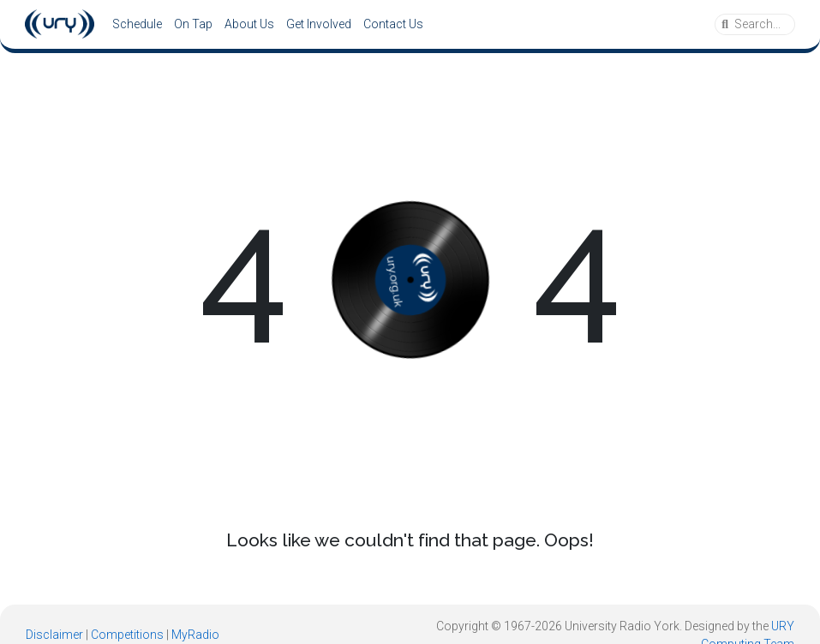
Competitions (127, 635)
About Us (249, 24)
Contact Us (393, 24)
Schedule (137, 24)
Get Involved (319, 24)
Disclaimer (54, 635)
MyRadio (195, 635)
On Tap (193, 24)
